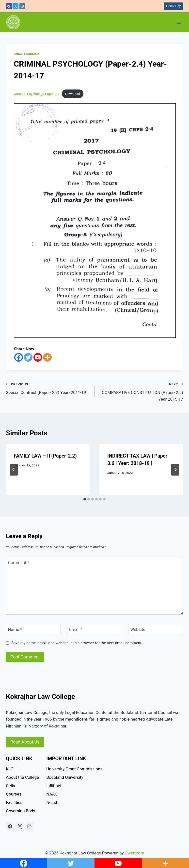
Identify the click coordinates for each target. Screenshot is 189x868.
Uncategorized (26, 54)
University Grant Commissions (74, 769)
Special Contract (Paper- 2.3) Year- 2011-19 (48, 388)
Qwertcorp (134, 853)
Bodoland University (65, 777)
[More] (47, 357)
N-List (52, 802)
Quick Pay (173, 6)
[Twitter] (28, 357)
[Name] (33, 629)
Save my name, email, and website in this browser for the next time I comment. (77, 643)
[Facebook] (9, 6)
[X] (16, 6)
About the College (22, 777)
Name (15, 629)
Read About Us (25, 742)
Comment (19, 563)
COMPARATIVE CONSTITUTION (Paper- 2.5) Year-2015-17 (141, 391)
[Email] (95, 629)
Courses (14, 794)
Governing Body (21, 811)
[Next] (175, 470)
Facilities (14, 802)
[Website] (156, 629)
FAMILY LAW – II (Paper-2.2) (45, 456)
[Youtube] (38, 357)
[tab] (85, 499)
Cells (10, 786)
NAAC (52, 794)
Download (73, 94)
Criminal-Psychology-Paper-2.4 (37, 94)
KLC (10, 769)
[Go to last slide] (14, 470)
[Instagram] (22, 6)
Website (138, 629)
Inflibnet (54, 786)
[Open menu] (179, 22)
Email (76, 629)
